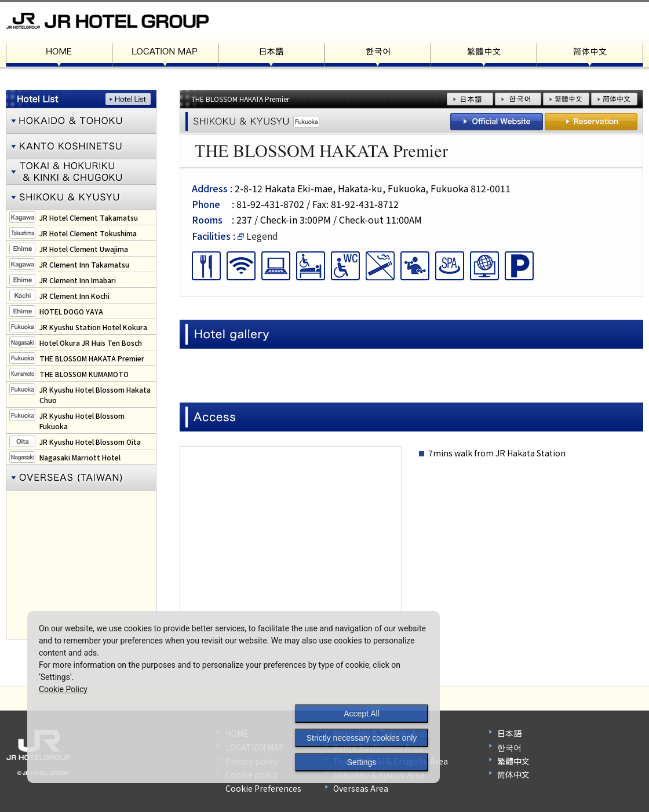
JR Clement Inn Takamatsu (84, 264)
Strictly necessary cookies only (362, 738)
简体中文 (513, 774)
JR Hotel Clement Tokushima (88, 233)
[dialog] (234, 697)
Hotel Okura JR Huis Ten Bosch (91, 343)
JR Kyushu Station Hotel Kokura (93, 327)
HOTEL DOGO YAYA (71, 311)
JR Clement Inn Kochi (74, 296)
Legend (258, 236)
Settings (362, 762)
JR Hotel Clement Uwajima (84, 249)
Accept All (361, 714)
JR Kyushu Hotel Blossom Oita (90, 442)
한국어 (509, 747)
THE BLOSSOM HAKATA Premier (92, 358)
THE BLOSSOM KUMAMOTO (84, 374)
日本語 (509, 733)
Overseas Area (361, 788)
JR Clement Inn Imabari (78, 280)
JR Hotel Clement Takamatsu (89, 217)
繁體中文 (513, 761)
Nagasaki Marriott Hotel (80, 457)
